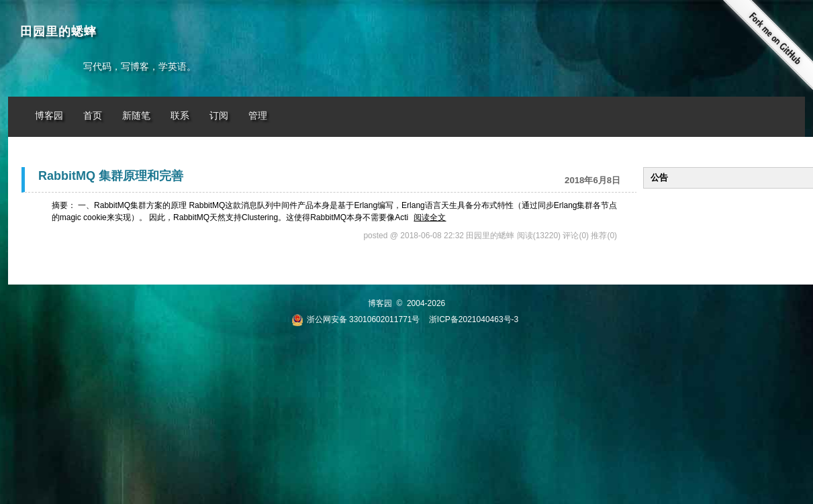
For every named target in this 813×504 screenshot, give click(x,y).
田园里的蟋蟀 (58, 32)
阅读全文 (430, 217)
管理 (258, 116)
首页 (93, 116)
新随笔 (136, 116)
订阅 (219, 116)
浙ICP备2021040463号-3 (474, 319)
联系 (180, 116)
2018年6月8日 (592, 180)
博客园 (49, 116)
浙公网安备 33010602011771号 (356, 319)
